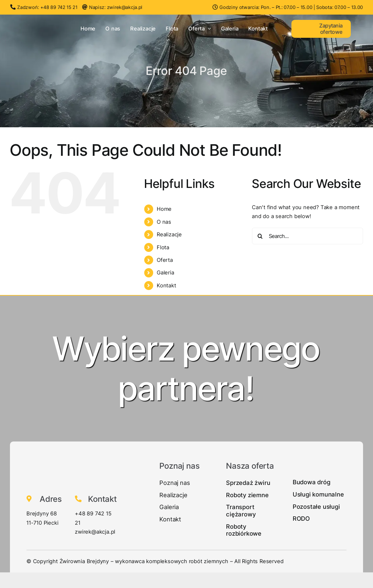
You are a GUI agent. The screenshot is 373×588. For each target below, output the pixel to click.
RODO (301, 519)
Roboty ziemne (247, 495)
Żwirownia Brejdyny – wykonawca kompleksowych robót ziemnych (144, 561)
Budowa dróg (312, 482)
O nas (164, 222)
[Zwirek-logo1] (33, 19)
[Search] (260, 236)
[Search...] (308, 236)
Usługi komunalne (318, 494)
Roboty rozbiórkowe (244, 530)
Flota (163, 247)
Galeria (166, 272)
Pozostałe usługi (316, 507)
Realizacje (169, 234)
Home (164, 209)
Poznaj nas (175, 483)
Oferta (165, 260)
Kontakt (167, 285)
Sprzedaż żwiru (248, 483)
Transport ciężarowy (241, 511)
